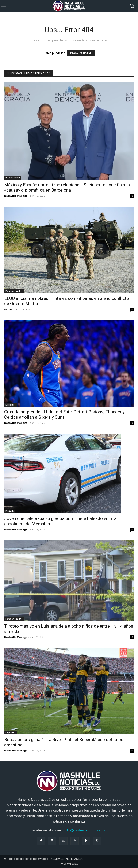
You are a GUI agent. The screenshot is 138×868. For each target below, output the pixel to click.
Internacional (13, 178)
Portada (10, 511)
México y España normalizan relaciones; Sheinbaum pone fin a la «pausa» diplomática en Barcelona (67, 187)
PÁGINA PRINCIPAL (81, 53)
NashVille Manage (16, 196)
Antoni (8, 309)
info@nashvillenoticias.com (86, 830)
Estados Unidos (14, 291)
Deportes (11, 405)
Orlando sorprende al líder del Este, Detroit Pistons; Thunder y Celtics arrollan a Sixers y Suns (64, 415)
